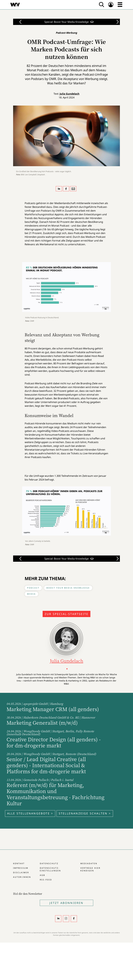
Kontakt (19, 863)
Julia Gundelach (70, 94)
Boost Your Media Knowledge (68, 588)
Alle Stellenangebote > (30, 813)
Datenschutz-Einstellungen (50, 869)
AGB (42, 875)
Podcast (33, 588)
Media (31, 594)
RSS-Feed (46, 880)
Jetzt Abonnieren (66, 903)
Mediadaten (89, 863)
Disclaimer (21, 873)
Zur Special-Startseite (66, 614)
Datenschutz (49, 863)
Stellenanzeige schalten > (85, 813)
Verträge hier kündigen (90, 869)
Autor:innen (22, 877)
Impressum (21, 868)
